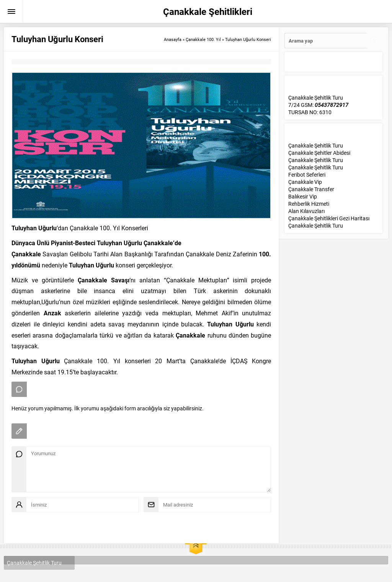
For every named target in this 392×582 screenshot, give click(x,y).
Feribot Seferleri (307, 175)
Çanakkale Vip (305, 182)
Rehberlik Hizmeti (309, 204)
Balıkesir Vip (303, 196)
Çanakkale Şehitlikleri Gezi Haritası (329, 218)
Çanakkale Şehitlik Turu (316, 145)
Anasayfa (173, 39)
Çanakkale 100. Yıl (203, 39)
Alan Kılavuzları (306, 211)
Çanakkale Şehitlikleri (208, 11)
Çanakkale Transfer (311, 189)
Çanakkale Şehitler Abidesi (319, 153)
